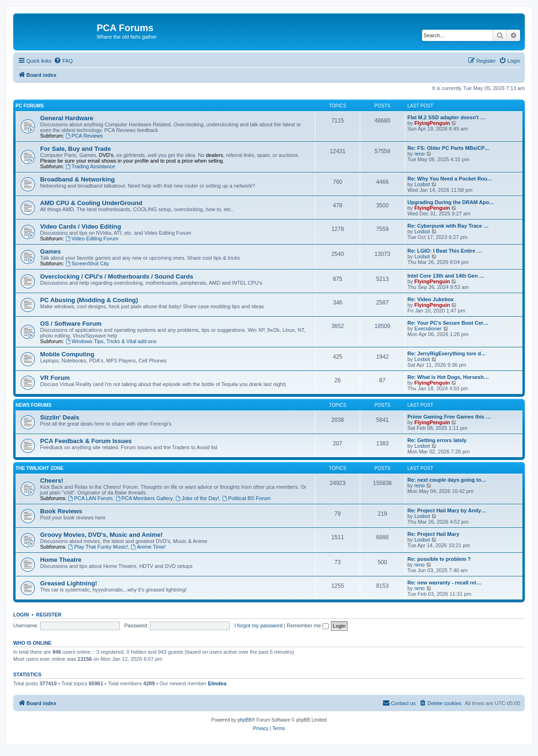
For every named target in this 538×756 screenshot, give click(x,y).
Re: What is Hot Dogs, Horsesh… (448, 377)
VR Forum (55, 378)
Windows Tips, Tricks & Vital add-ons (111, 341)
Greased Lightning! (69, 583)
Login (21, 615)
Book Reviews (61, 511)
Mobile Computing (67, 354)
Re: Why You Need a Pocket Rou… (450, 179)
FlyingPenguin (432, 123)
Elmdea (217, 683)
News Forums (33, 405)
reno (420, 154)
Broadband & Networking (77, 179)
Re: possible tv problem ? (439, 559)
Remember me (308, 625)
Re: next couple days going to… (447, 480)
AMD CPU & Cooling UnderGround (91, 203)
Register (49, 615)
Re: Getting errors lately (437, 440)
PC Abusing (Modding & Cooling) (89, 300)
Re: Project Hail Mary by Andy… (447, 510)
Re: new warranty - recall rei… (444, 583)
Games (50, 251)
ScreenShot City (87, 263)
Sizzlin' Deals (60, 417)
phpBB (245, 720)
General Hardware (67, 118)
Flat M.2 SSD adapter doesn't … (446, 117)
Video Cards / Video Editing (81, 226)
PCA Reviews (84, 136)
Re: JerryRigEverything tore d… (447, 353)
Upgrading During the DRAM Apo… (451, 202)
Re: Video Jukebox (430, 299)
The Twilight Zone (40, 468)
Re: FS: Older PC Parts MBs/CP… (449, 148)
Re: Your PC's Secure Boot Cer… (448, 323)
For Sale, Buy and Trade (75, 149)
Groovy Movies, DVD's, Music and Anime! (101, 535)
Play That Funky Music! (98, 547)
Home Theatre (61, 560)
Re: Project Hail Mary (433, 534)
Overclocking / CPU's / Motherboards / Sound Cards (117, 276)
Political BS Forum (246, 498)
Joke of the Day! (197, 498)
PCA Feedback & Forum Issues (86, 441)
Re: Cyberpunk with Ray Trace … (448, 226)
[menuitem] (63, 61)
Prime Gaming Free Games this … (449, 417)
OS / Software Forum (71, 324)
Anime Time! (148, 547)
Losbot (422, 184)
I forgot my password (258, 625)
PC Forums (30, 106)
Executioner (428, 329)
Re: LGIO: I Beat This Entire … (445, 251)
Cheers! (52, 481)
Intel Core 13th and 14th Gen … (446, 276)
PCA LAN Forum (90, 498)
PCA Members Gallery (144, 498)
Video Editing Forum (92, 238)
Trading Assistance (90, 166)
